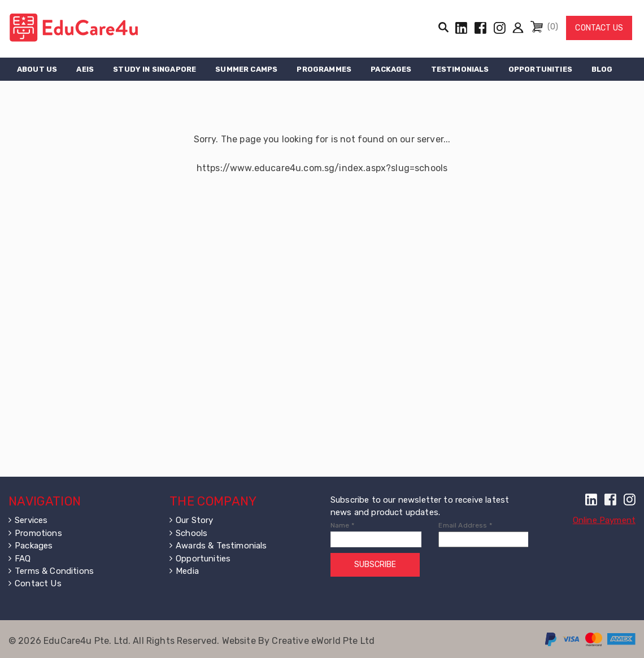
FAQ (23, 559)
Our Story (194, 520)
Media (187, 571)
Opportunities (540, 69)
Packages (391, 69)
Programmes (324, 69)
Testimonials (460, 69)
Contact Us (599, 28)
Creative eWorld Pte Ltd (323, 641)
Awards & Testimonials (221, 546)
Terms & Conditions (54, 571)
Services (31, 520)
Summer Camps (246, 69)
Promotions (38, 533)
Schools (192, 533)
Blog (602, 69)
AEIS (85, 69)
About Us (37, 69)
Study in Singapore (155, 69)
